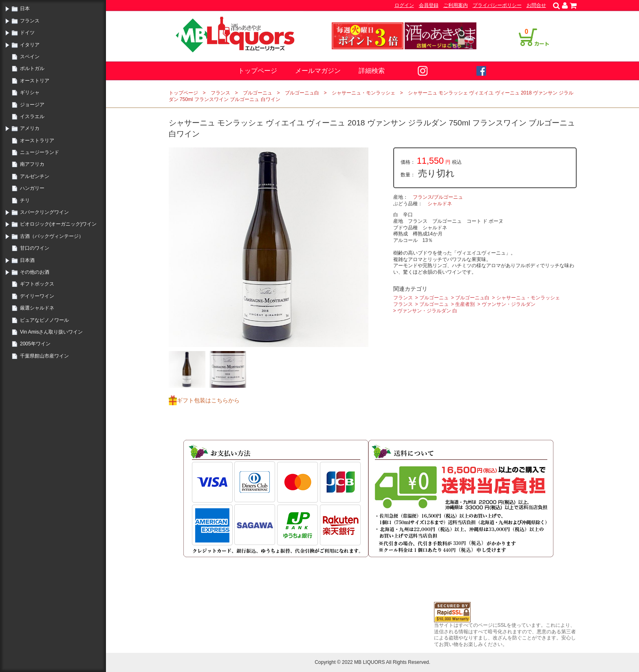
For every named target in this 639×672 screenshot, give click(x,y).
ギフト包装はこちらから (208, 400)
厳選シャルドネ (37, 308)
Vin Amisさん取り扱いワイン (51, 332)
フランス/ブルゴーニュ (438, 197)
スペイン (30, 57)
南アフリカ (32, 164)
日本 (25, 9)
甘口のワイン (35, 248)
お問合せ (536, 5)
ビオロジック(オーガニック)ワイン (58, 224)
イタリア (30, 45)
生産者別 (465, 304)
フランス (30, 21)
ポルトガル (32, 68)
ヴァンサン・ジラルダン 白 (427, 311)
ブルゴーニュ (258, 93)
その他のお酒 (35, 272)
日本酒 (27, 260)
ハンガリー (32, 188)
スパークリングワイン (44, 212)
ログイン (404, 5)
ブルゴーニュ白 (302, 93)
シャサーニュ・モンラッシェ (364, 93)
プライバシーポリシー (497, 5)
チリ (25, 200)
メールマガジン (318, 71)
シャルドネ (440, 204)
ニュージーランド (40, 152)
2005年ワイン (35, 344)
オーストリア (35, 81)
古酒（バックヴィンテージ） (52, 236)
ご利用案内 (456, 5)
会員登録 (429, 5)
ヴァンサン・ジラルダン (509, 304)
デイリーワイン (37, 296)
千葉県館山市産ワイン (44, 356)
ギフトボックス (37, 284)
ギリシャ (30, 92)
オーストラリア (37, 141)
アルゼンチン (35, 176)
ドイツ (27, 33)
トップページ (258, 71)
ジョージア (32, 105)
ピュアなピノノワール (44, 320)
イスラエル (32, 116)
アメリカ (30, 128)
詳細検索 (372, 71)
